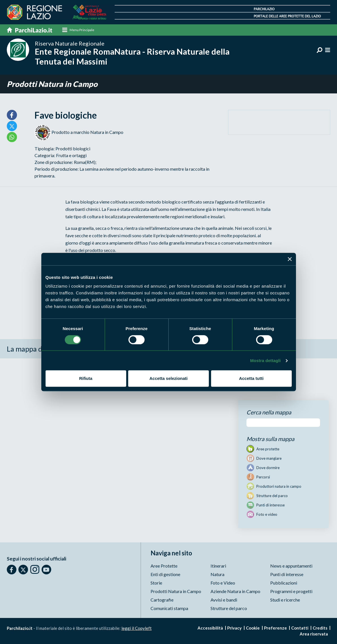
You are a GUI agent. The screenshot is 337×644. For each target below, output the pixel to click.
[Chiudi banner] (290, 259)
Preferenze (275, 628)
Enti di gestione (165, 574)
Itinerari (218, 566)
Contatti (300, 628)
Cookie (253, 628)
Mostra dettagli (265, 360)
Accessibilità (210, 628)
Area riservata (314, 634)
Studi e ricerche (285, 600)
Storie (156, 583)
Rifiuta (86, 378)
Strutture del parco (229, 608)
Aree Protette (164, 566)
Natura (217, 574)
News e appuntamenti (291, 566)
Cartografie (162, 600)
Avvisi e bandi (224, 600)
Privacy (234, 628)
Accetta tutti (251, 378)
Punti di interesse (287, 574)
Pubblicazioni (284, 583)
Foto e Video (223, 583)
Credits (320, 628)
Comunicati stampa (169, 608)
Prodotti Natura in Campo (52, 84)
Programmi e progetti (291, 591)
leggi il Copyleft (137, 628)
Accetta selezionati (168, 378)
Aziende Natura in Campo (235, 591)
